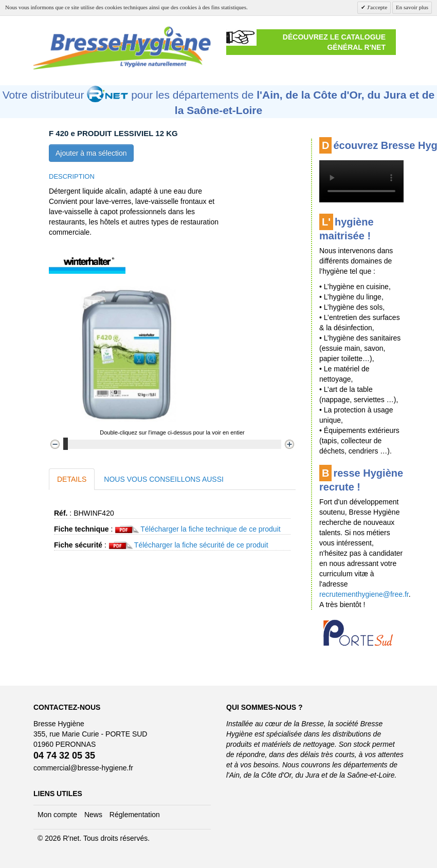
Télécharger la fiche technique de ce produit (210, 529)
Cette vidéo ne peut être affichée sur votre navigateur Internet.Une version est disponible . (361, 181)
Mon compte (57, 815)
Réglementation (135, 815)
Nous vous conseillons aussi (164, 479)
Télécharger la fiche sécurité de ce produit (201, 545)
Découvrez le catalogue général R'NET (334, 42)
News (93, 815)
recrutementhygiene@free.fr (364, 594)
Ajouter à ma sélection (91, 153)
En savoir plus (412, 7)
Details (72, 479)
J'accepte (376, 7)
